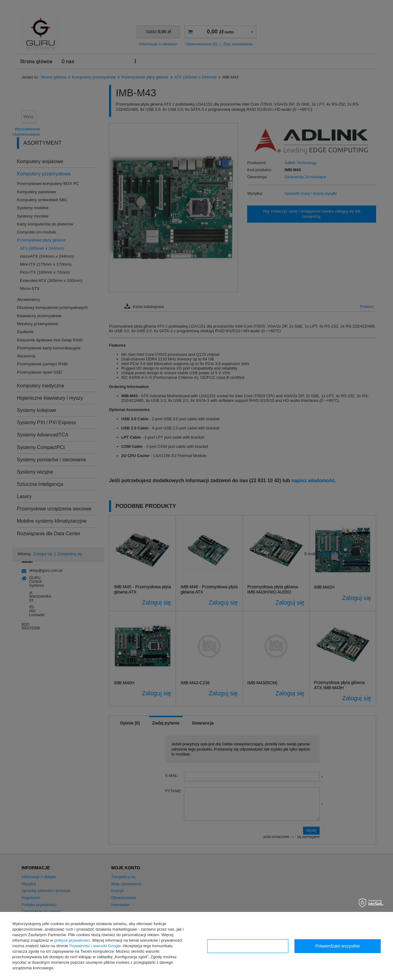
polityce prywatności (72, 940)
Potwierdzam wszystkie (338, 946)
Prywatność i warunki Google (95, 946)
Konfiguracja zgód (248, 946)
